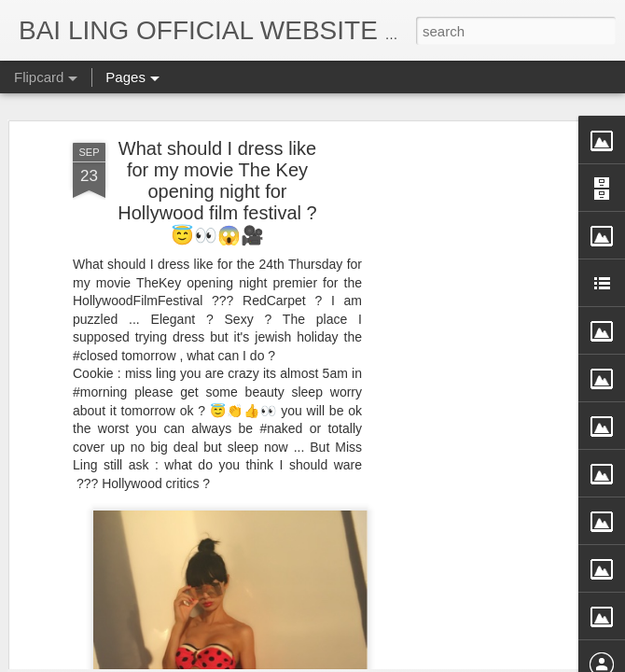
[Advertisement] (465, 347)
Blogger (428, 660)
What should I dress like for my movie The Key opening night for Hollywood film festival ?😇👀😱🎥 (217, 102)
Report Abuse (483, 660)
